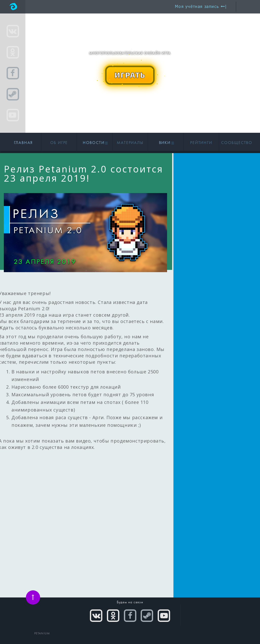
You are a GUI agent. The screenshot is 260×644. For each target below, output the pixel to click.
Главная (23, 143)
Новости (95, 143)
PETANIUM (42, 634)
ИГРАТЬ (130, 75)
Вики (166, 143)
